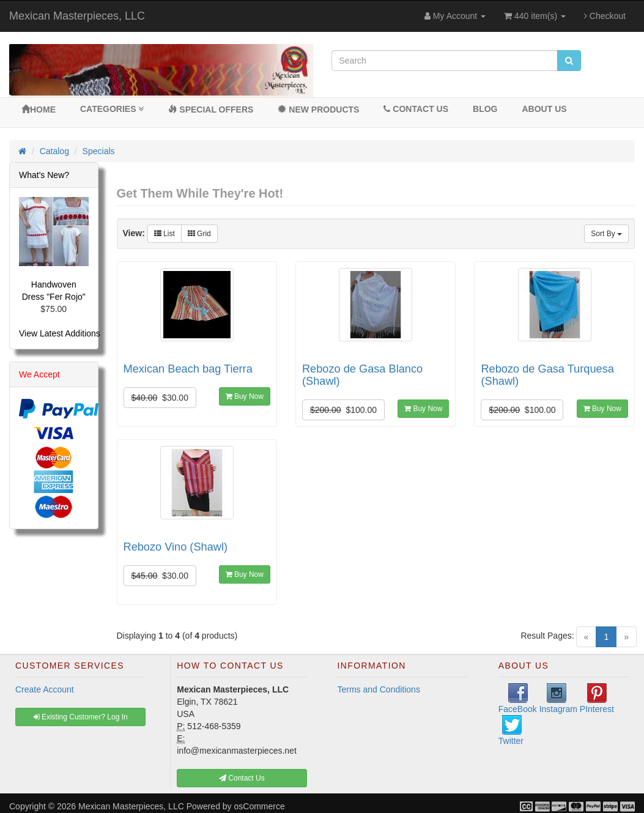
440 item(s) (535, 16)
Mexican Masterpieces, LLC (77, 16)
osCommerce (260, 806)
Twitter (511, 730)
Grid (199, 234)
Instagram (558, 699)
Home (39, 110)
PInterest (597, 699)
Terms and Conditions (379, 689)
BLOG (485, 109)
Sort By (606, 234)
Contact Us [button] (242, 778)
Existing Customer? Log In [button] (81, 717)
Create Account (45, 689)
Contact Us (416, 109)
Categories (112, 109)
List (165, 234)
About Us (544, 109)
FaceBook (518, 699)
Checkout (605, 16)
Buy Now (245, 396)
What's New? (44, 175)
